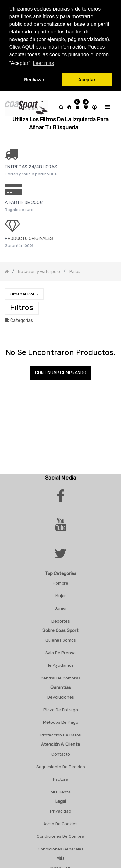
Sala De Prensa (60, 650)
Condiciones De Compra (60, 834)
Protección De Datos (61, 733)
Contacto (61, 752)
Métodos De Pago (61, 720)
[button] (24, 292)
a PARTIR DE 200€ (24, 200)
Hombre (60, 581)
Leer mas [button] (43, 63)
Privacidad (61, 809)
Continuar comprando (61, 370)
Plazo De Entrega (61, 707)
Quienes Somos (61, 638)
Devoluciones (61, 695)
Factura (61, 777)
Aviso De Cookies (60, 821)
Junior (61, 606)
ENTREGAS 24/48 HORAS (31, 164)
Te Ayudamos (60, 663)
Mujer (61, 593)
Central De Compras (60, 676)
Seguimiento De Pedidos (61, 764)
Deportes (61, 619)
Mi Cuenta (61, 790)
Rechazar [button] (34, 80)
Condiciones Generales (61, 847)
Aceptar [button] (87, 80)
